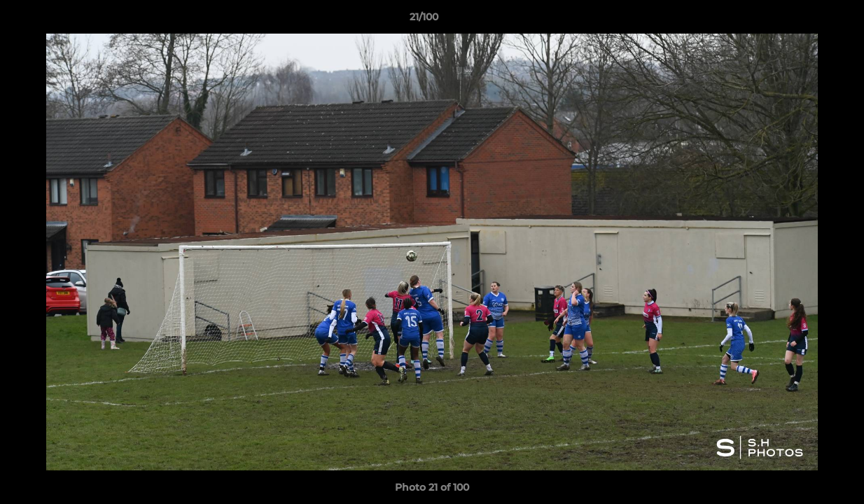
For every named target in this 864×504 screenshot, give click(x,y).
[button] (805, 20)
